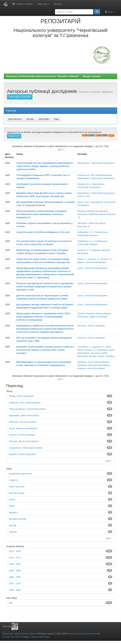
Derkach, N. (106, 259)
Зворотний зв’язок (40, 637)
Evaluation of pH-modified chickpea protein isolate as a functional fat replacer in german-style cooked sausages (45, 350)
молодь (13, 525)
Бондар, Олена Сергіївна (102, 356)
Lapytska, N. (98, 347)
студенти (13, 480)
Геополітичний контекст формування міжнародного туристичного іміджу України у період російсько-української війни (45, 166)
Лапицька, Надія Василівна (91, 214)
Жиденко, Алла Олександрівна (93, 362)
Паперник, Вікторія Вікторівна (93, 365)
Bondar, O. (90, 350)
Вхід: (110, 12)
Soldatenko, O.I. (85, 232)
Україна (13, 532)
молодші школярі (18, 519)
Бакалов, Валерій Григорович (92, 211)
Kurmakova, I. (84, 347)
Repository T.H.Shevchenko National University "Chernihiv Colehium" (43, 76)
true (11, 603)
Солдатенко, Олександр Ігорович (26, 448)
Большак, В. (84, 226)
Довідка (58, 4)
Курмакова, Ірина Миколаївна (24, 415)
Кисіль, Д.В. (83, 202)
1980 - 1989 (15, 577)
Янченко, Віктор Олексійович (24, 441)
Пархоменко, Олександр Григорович (96, 163)
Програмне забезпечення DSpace (19, 634)
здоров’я (13, 512)
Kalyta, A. (82, 259)
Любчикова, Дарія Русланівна (92, 317)
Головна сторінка (22, 4)
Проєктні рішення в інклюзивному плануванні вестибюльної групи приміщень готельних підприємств (42, 214)
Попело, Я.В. (84, 196)
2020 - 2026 (15, 551)
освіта (12, 499)
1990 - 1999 (15, 571)
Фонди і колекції (92, 76)
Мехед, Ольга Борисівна (21, 396)
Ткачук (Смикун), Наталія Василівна (27, 409)
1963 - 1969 (15, 590)
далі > (61, 149)
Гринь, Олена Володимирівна (92, 268)
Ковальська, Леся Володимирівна (94, 175)
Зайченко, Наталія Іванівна (23, 422)
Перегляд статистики (20, 97)
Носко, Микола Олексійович (23, 428)
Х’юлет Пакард (21, 637)
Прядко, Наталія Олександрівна (94, 313)
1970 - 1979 (15, 583)
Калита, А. (94, 259)
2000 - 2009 (15, 564)
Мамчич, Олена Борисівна (22, 454)
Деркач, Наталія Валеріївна (92, 262)
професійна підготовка (20, 474)
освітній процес (17, 493)
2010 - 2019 (15, 558)
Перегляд (43, 4)
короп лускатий (17, 487)
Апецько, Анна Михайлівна (91, 368)
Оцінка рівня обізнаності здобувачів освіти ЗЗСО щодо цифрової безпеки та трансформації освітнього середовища (43, 317)
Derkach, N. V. (84, 250)
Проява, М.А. (84, 184)
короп (12, 506)
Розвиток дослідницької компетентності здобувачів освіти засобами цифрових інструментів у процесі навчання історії (45, 287)
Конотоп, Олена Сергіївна (91, 326)
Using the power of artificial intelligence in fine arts (43, 232)
